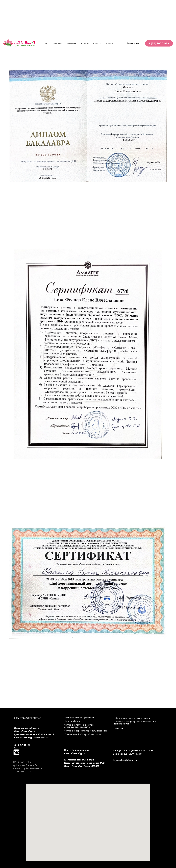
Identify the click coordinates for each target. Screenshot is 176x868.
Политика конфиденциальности (79, 718)
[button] (83, 735)
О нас (45, 43)
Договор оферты (72, 721)
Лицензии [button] (119, 728)
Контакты (110, 43)
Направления (72, 43)
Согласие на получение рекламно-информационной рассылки (80, 726)
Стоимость (97, 43)
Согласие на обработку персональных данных (85, 731)
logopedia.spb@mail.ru (125, 760)
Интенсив (85, 43)
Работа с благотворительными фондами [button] (132, 718)
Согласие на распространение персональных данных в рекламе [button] (135, 723)
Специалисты (57, 43)
